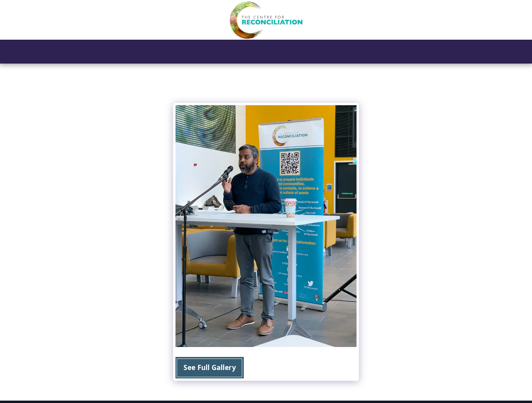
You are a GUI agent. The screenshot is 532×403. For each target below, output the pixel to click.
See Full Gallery (210, 367)
